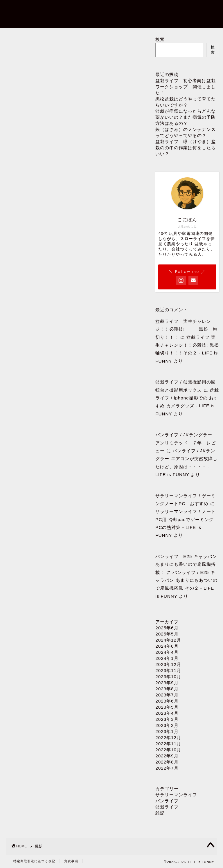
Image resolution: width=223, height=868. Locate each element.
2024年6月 (167, 646)
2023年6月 (167, 701)
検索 (160, 39)
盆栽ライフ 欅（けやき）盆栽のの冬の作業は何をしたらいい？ (186, 148)
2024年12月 (168, 640)
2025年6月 (167, 628)
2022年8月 (167, 762)
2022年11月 (168, 744)
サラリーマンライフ (176, 795)
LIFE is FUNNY (18, 12)
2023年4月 (167, 713)
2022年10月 (168, 750)
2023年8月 (167, 689)
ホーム (58, 9)
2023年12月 (168, 664)
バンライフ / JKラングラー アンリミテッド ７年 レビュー (186, 443)
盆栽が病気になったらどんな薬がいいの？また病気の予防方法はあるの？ (186, 117)
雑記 (160, 813)
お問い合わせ (124, 9)
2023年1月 (167, 731)
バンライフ (167, 801)
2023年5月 (167, 707)
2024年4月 (167, 652)
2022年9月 (167, 756)
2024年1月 (167, 658)
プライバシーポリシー (74, 21)
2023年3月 (167, 719)
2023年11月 (168, 670)
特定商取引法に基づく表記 (34, 861)
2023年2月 (167, 725)
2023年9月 (167, 683)
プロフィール (87, 9)
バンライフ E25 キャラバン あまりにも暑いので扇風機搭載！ (186, 564)
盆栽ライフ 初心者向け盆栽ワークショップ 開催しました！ (186, 87)
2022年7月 (167, 768)
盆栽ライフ (167, 807)
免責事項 (71, 861)
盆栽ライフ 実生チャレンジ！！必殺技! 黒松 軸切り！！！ (186, 329)
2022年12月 (168, 738)
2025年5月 (167, 634)
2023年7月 (167, 695)
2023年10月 (168, 677)
